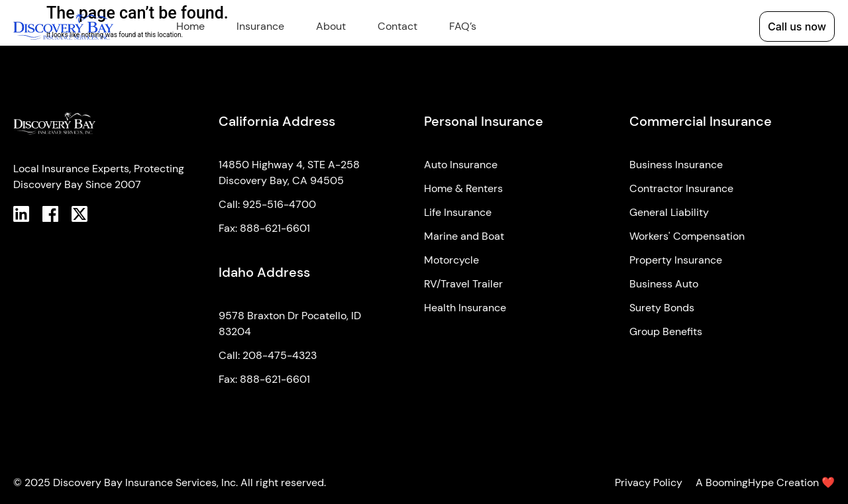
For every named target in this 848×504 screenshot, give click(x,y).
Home (190, 26)
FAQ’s (463, 26)
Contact (397, 26)
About (331, 26)
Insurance (260, 26)
